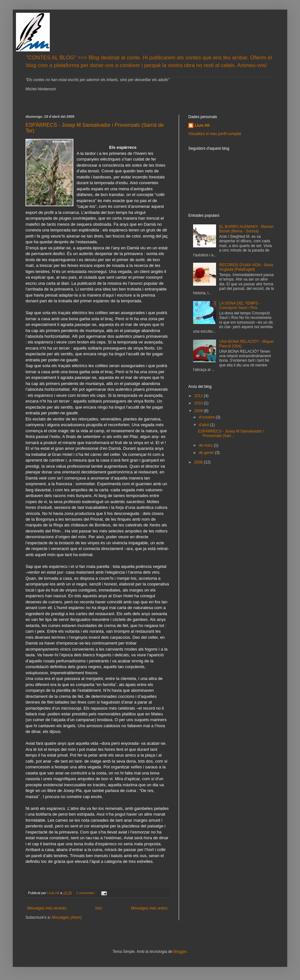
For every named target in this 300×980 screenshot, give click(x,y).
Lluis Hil (202, 125)
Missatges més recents (47, 908)
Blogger (180, 952)
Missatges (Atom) (67, 917)
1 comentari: (86, 893)
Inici (98, 908)
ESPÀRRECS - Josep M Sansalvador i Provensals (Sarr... (231, 433)
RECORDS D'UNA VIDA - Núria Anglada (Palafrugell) (246, 267)
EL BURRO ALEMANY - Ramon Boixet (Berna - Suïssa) (246, 229)
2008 (199, 462)
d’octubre (207, 417)
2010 (199, 403)
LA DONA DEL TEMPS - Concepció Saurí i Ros (240, 305)
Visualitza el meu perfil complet (215, 134)
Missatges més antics (149, 908)
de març (206, 445)
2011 (199, 396)
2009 (199, 411)
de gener (207, 453)
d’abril (204, 425)
